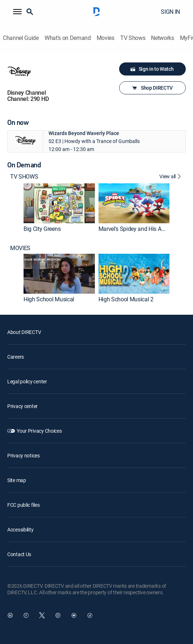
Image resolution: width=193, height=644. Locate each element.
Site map (17, 480)
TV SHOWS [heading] (24, 177)
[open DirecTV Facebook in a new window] (26, 615)
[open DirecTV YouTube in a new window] (74, 615)
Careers (16, 357)
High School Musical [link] (49, 299)
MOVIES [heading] (20, 248)
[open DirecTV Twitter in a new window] (42, 615)
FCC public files (24, 505)
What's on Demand (68, 38)
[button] (17, 12)
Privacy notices (24, 455)
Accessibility (20, 529)
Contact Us (19, 554)
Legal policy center (27, 381)
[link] (59, 203)
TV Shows (133, 38)
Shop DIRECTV (152, 88)
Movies (106, 38)
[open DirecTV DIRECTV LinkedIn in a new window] (10, 615)
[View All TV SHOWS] (171, 177)
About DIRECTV (24, 332)
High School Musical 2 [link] (126, 299)
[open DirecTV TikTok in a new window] (90, 615)
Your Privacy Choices (39, 431)
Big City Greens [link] (42, 229)
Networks (162, 38)
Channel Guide (21, 38)
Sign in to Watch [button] (152, 69)
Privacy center (22, 406)
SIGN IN (170, 12)
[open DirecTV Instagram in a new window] (58, 615)
